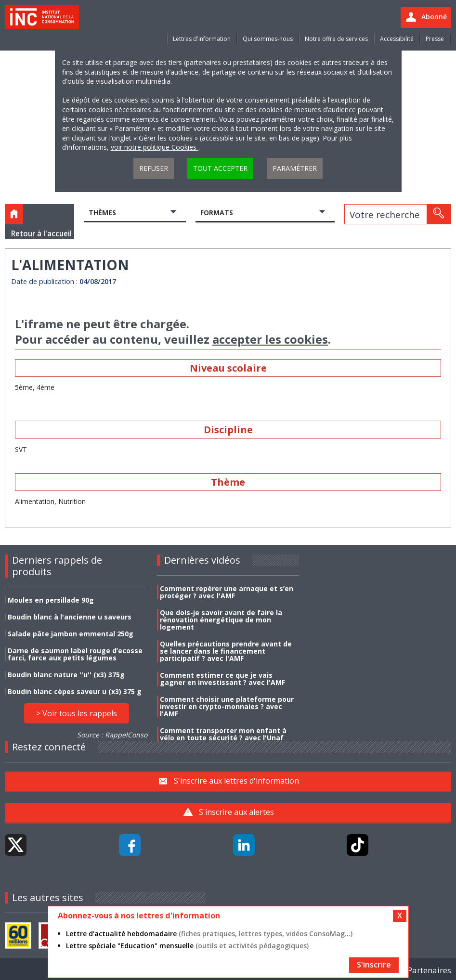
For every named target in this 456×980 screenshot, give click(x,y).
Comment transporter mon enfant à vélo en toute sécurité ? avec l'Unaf (223, 734)
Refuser (154, 168)
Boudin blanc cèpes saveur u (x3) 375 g (75, 691)
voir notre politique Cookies (155, 147)
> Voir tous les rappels (77, 713)
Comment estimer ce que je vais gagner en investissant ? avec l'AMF (222, 679)
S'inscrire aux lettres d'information (236, 781)
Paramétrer (295, 168)
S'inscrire (374, 965)
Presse (435, 39)
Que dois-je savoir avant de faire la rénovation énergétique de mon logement (221, 620)
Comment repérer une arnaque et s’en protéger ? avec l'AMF (227, 592)
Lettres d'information (202, 39)
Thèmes (102, 213)
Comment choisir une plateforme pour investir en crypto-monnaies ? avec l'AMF (227, 706)
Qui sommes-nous (268, 39)
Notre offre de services (336, 39)
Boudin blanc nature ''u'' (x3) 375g (66, 675)
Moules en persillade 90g (51, 600)
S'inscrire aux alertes (236, 812)
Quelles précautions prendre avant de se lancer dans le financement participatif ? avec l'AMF (226, 651)
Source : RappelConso (112, 735)
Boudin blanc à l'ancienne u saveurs (70, 617)
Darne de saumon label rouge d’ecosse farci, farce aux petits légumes (75, 654)
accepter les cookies (270, 339)
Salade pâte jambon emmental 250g (71, 634)
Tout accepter (220, 168)
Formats (217, 213)
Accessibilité (397, 39)
